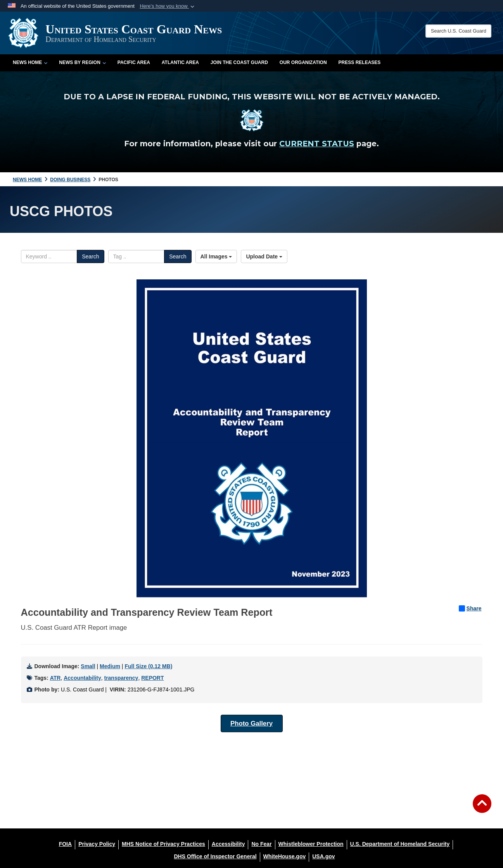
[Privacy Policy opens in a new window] (97, 844)
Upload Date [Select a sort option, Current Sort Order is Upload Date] (264, 256)
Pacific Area (134, 62)
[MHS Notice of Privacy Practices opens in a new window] (163, 844)
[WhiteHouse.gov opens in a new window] (285, 856)
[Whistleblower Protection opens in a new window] (311, 844)
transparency (121, 678)
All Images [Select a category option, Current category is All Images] (216, 256)
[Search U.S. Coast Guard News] (458, 31)
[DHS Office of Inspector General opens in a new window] (215, 856)
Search (90, 256)
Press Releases (360, 62)
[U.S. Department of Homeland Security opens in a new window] (400, 844)
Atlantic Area (180, 62)
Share (470, 608)
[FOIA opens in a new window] (65, 844)
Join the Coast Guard (239, 62)
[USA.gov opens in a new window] (323, 856)
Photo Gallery (251, 723)
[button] (168, 6)
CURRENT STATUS (317, 144)
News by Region (82, 62)
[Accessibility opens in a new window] (228, 844)
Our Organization (303, 62)
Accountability (82, 678)
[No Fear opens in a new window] (261, 844)
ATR (55, 678)
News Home (30, 62)
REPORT (152, 678)
